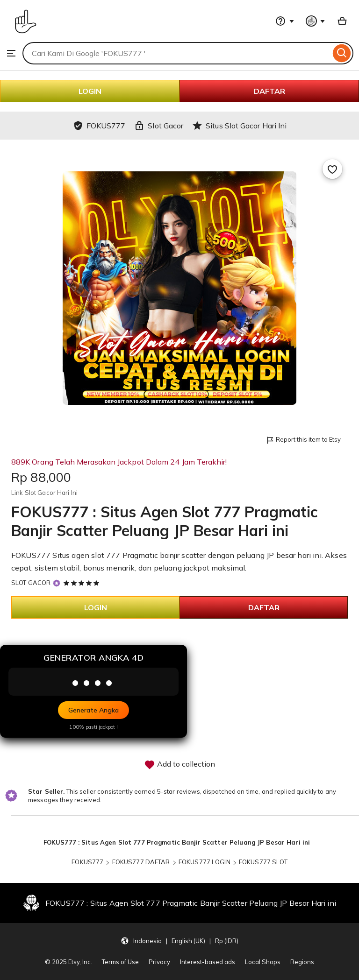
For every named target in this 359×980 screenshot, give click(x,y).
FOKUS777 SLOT (263, 862)
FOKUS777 (88, 862)
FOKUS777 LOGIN (205, 862)
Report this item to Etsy (303, 440)
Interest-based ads (208, 962)
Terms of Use (120, 962)
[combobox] (176, 53)
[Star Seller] (57, 583)
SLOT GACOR (31, 583)
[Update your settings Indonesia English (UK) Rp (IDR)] (179, 940)
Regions (302, 962)
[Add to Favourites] (332, 169)
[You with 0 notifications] (316, 21)
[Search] (342, 53)
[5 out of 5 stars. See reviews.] (83, 583)
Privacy (159, 962)
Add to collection (179, 765)
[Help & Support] (285, 21)
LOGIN (90, 91)
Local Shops (263, 962)
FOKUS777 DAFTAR (141, 862)
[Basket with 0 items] (342, 21)
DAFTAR (269, 91)
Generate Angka (93, 710)
